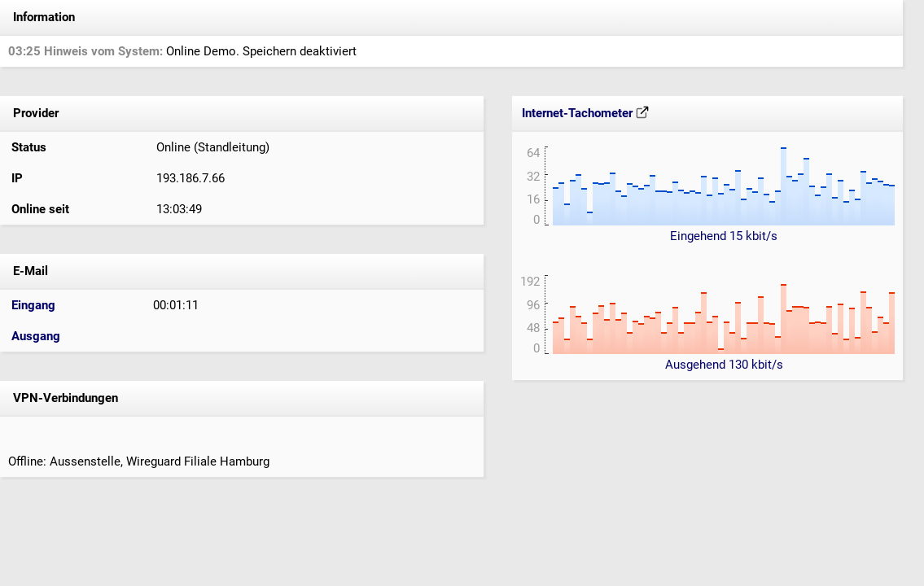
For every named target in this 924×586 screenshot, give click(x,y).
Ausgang (36, 336)
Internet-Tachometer (585, 113)
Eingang (33, 305)
